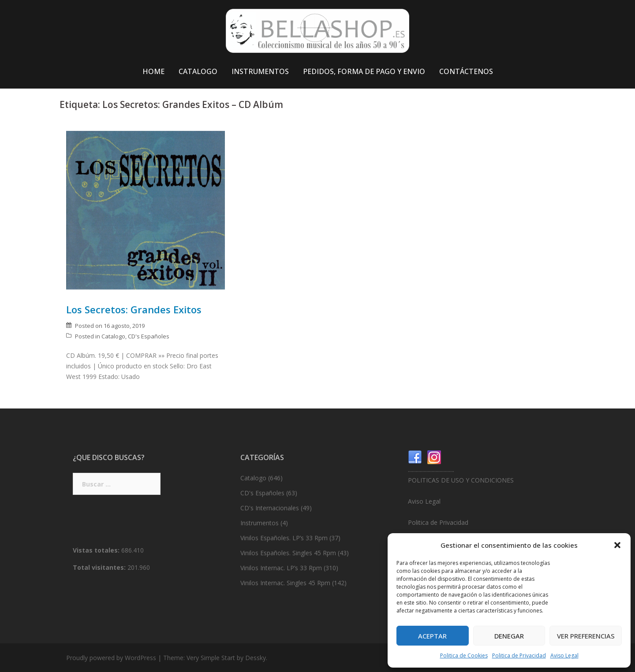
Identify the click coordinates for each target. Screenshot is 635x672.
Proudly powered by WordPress (111, 658)
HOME (153, 71)
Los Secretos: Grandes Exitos (134, 309)
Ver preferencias (586, 636)
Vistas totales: (97, 550)
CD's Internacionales (270, 508)
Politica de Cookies (464, 655)
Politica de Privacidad (519, 655)
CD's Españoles (149, 336)
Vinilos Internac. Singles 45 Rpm (285, 583)
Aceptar (432, 636)
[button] (617, 545)
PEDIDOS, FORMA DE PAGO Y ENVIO (364, 71)
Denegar (509, 636)
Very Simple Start (211, 658)
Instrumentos (260, 523)
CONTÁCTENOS (466, 71)
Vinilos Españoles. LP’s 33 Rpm (284, 538)
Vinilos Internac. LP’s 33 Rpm (281, 568)
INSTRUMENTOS (260, 71)
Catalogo (113, 336)
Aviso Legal (564, 655)
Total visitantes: (100, 567)
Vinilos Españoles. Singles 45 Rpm (288, 553)
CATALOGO (198, 71)
